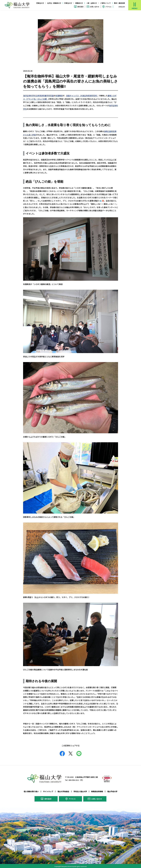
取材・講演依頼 (119, 3)
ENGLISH (122, 7)
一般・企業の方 (91, 3)
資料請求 (80, 7)
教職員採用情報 (97, 791)
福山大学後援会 (63, 791)
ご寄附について (105, 3)
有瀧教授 (59, 95)
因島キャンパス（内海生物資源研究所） (82, 95)
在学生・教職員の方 (54, 3)
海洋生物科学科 (29, 95)
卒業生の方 (68, 3)
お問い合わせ (95, 7)
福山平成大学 (112, 791)
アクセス (108, 7)
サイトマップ (48, 791)
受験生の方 (40, 3)
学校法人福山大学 (80, 791)
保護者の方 (79, 3)
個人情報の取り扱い (31, 791)
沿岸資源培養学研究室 (45, 95)
